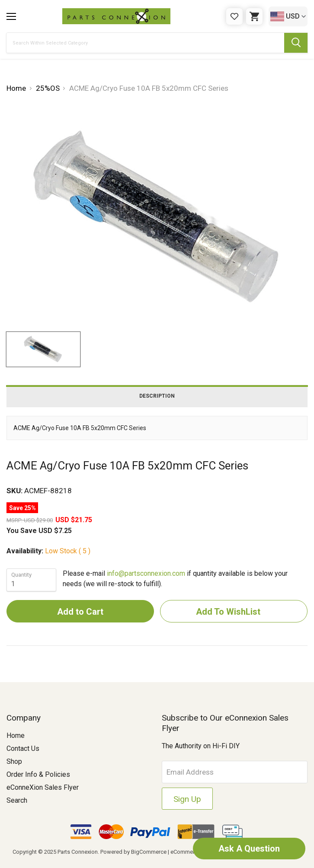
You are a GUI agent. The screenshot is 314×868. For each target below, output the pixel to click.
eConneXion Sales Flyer (43, 787)
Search (17, 800)
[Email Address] (235, 772)
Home (16, 736)
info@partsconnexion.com (146, 573)
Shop (14, 761)
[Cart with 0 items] (254, 16)
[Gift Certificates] (234, 16)
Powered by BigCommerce (133, 852)
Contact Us (23, 748)
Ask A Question (249, 849)
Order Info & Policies (38, 774)
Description (157, 396)
